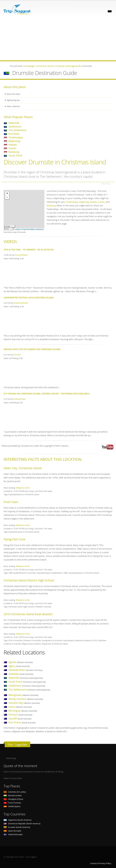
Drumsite (14, 134)
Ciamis (12, 148)
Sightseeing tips (14, 100)
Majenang (14, 141)
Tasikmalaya (16, 137)
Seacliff (20, 718)
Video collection (14, 106)
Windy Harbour (26, 699)
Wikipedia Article (23, 488)
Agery (19, 666)
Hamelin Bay (24, 703)
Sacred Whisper (21, 255)
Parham (20, 715)
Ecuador (17, 827)
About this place (14, 94)
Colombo (15, 792)
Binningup (23, 711)
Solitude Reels (20, 399)
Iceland (13, 834)
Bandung (14, 152)
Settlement (15, 126)
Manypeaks (23, 695)
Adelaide (21, 674)
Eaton (20, 707)
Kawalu (13, 145)
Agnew (21, 662)
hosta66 (17, 355)
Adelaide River (25, 670)
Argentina (18, 820)
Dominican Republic (22, 824)
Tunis (12, 803)
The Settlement (17, 130)
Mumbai (13, 796)
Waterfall (14, 123)
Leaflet (17, 229)
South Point (15, 155)
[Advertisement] (58, 39)
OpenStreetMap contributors (33, 229)
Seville (12, 806)
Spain (12, 831)
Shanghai (13, 799)
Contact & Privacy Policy (101, 863)
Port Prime (22, 722)
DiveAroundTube (21, 303)
